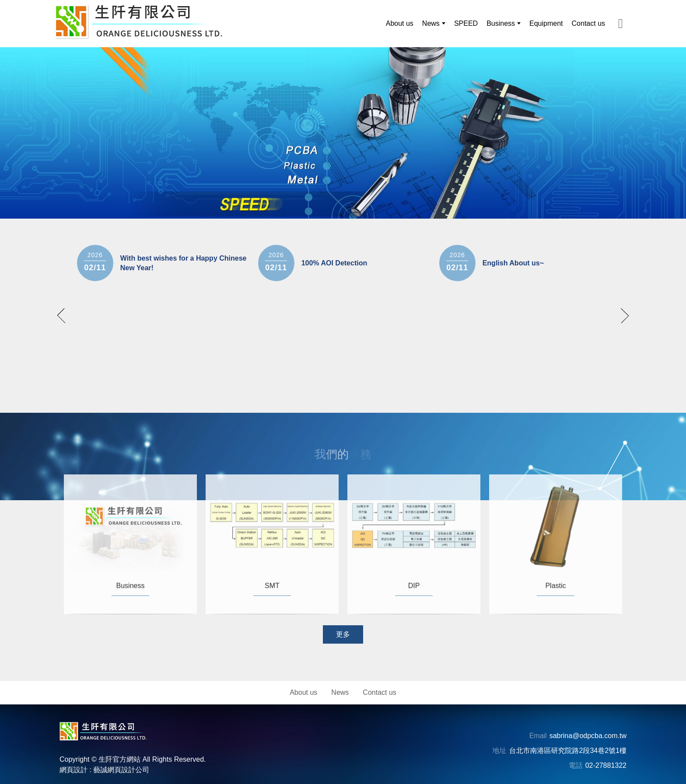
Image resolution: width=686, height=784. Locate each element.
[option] (343, 133)
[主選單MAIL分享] (621, 23)
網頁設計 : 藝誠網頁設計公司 (104, 770)
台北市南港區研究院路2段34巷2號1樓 (568, 751)
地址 (500, 751)
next (621, 316)
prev (65, 316)
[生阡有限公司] (138, 22)
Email (538, 736)
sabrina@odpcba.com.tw (588, 736)
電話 (576, 765)
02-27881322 (606, 765)
